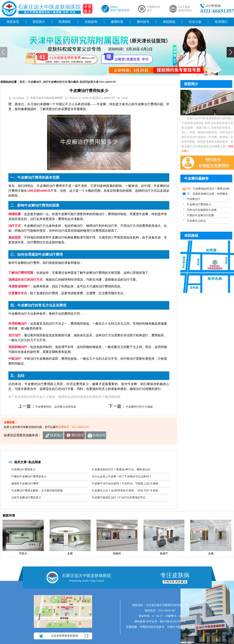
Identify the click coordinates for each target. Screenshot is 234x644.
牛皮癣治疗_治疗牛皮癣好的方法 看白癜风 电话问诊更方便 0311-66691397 (72, 82)
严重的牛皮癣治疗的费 (200, 215)
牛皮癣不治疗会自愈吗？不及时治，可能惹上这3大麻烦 (125, 484)
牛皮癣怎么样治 (196, 221)
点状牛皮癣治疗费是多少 (26, 498)
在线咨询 (91, 22)
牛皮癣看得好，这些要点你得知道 (56, 407)
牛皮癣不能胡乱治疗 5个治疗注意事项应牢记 (119, 498)
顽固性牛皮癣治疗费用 (25, 484)
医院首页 (13, 22)
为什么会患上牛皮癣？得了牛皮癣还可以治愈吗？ (122, 477)
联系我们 (56, 435)
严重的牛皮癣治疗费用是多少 (29, 477)
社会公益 (195, 22)
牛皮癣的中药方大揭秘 (139, 407)
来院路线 (169, 22)
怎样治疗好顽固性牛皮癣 (202, 210)
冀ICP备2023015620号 (173, 621)
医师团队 (65, 22)
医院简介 (39, 22)
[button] (230, 52)
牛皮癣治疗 (194, 199)
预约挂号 (143, 22)
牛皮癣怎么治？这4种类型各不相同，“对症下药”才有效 (125, 491)
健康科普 (117, 22)
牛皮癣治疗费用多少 (24, 470)
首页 (22, 82)
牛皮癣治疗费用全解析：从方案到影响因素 (37, 491)
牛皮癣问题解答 (196, 178)
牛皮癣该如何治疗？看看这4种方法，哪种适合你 (121, 470)
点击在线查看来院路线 (63, 636)
